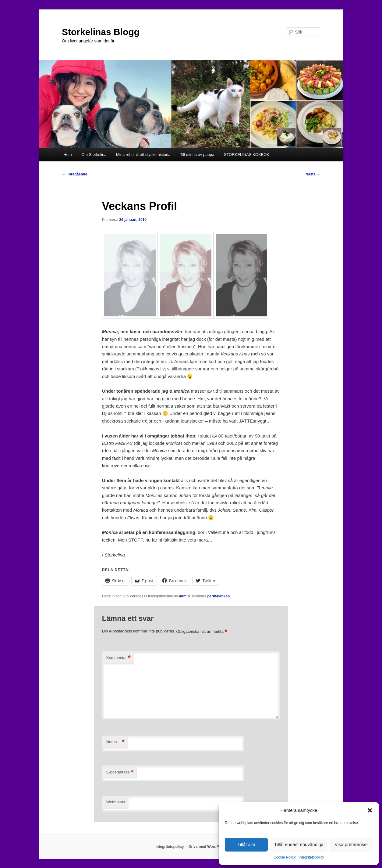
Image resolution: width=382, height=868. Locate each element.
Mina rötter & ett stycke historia (143, 155)
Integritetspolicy (311, 857)
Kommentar (118, 658)
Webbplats (116, 802)
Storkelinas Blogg (101, 32)
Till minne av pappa (197, 155)
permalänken (218, 596)
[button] (370, 810)
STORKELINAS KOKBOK (247, 155)
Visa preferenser (352, 844)
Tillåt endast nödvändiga (299, 844)
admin (184, 596)
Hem (67, 155)
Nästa (313, 174)
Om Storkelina (94, 155)
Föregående (74, 174)
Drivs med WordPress (208, 847)
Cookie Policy (285, 857)
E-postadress (120, 772)
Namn (115, 742)
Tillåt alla (246, 844)
